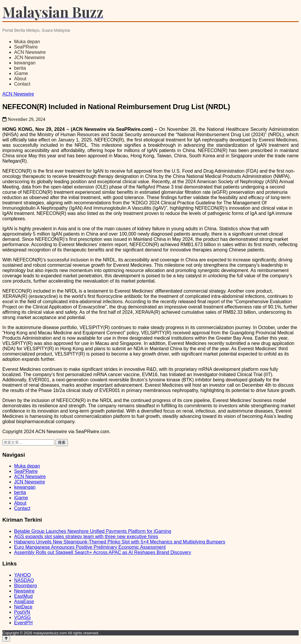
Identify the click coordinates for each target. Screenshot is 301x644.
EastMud (23, 596)
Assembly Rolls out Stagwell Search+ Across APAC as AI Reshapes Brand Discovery (103, 552)
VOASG (22, 617)
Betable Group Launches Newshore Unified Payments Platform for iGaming (93, 531)
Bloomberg (25, 586)
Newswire (24, 591)
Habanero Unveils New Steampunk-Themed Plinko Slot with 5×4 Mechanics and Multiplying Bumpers (120, 542)
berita (20, 68)
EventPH (23, 623)
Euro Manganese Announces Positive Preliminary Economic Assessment (90, 547)
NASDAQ (24, 580)
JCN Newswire (30, 57)
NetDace (23, 607)
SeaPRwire (26, 47)
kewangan (25, 63)
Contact (22, 84)
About (20, 79)
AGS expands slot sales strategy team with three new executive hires (86, 537)
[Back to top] (6, 639)
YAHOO (22, 575)
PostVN (22, 612)
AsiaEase (24, 602)
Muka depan (27, 42)
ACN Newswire (30, 52)
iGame (21, 73)
